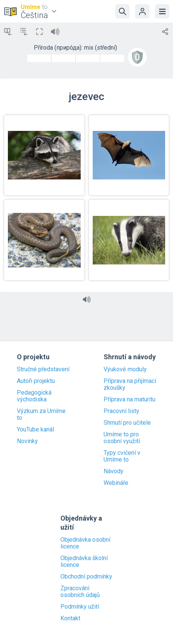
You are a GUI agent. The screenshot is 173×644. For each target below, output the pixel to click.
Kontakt (70, 618)
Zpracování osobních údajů (80, 592)
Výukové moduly (125, 369)
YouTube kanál (35, 430)
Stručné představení (43, 369)
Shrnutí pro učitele (127, 423)
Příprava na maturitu (129, 399)
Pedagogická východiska (34, 396)
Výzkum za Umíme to (41, 415)
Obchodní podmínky (86, 577)
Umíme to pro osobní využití (122, 438)
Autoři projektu (36, 381)
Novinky (27, 441)
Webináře (116, 483)
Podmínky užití (80, 607)
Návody (114, 471)
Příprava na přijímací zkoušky (130, 384)
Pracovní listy (121, 411)
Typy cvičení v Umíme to (122, 456)
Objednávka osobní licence (85, 543)
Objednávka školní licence (84, 562)
